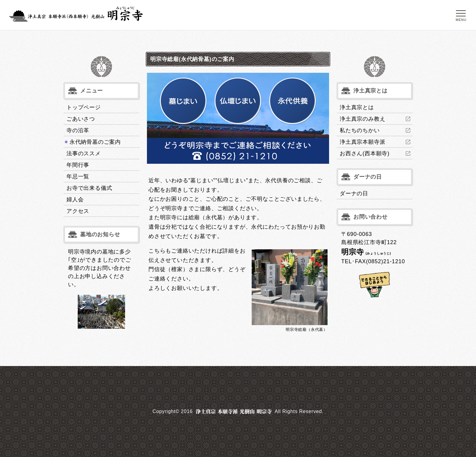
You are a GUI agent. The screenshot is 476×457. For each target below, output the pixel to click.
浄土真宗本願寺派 (362, 142)
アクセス (78, 211)
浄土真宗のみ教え (362, 119)
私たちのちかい (360, 130)
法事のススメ (84, 153)
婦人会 (75, 200)
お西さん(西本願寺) (365, 153)
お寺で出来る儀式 (89, 188)
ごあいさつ (81, 119)
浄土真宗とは (357, 107)
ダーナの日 (354, 193)
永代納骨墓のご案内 (95, 142)
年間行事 (78, 165)
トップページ (84, 107)
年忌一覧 (78, 176)
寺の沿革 (78, 130)
